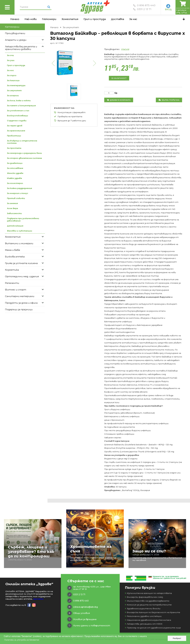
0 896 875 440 (144, 5)
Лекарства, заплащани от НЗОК (144, 624)
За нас (133, 19)
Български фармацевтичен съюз (144, 597)
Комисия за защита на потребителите (148, 605)
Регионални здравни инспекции (143, 616)
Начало (15, 19)
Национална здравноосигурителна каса (148, 620)
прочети (38, 599)
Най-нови (31, 19)
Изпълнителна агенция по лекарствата (148, 593)
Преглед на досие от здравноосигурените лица (153, 628)
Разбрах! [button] (177, 638)
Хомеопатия (70, 19)
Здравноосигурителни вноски (143, 609)
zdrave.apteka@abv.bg (83, 607)
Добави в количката (119, 100)
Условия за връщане (82, 619)
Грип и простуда (95, 19)
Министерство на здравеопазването (147, 601)
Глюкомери (49, 19)
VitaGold (125, 49)
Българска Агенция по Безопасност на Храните (153, 612)
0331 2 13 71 (142, 9)
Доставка (117, 19)
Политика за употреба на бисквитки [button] (22, 640)
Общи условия (79, 613)
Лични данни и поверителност (89, 626)
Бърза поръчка (169, 100)
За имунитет (71, 27)
